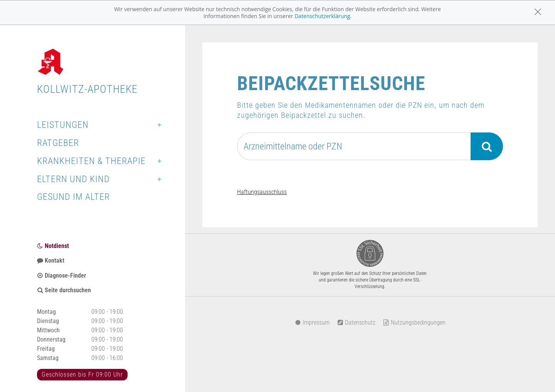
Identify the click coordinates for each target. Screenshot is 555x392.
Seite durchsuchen (64, 290)
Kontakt (51, 260)
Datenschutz (356, 322)
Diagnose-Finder (61, 276)
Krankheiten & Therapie (91, 161)
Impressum (312, 322)
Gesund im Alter (73, 197)
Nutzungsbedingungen (414, 322)
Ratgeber (58, 143)
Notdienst (53, 246)
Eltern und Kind (73, 179)
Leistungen (63, 125)
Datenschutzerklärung (322, 16)
